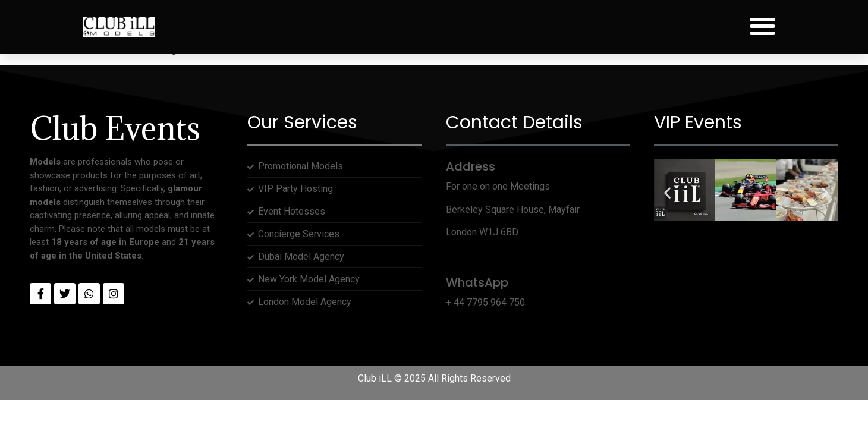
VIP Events (698, 122)
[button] (762, 26)
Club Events (115, 128)
